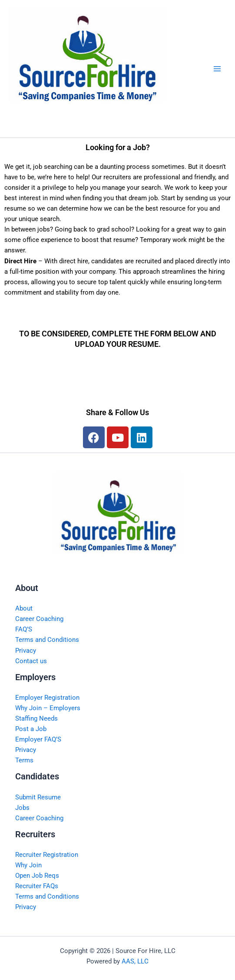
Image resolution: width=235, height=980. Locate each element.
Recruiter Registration (47, 855)
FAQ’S (24, 629)
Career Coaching (39, 619)
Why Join (28, 865)
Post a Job (31, 729)
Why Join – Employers (48, 708)
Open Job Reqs (37, 876)
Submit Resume (38, 797)
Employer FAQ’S (38, 739)
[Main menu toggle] (217, 69)
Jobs (22, 808)
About (24, 608)
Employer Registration (47, 698)
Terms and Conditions (47, 640)
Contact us (31, 661)
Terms (24, 760)
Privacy (26, 651)
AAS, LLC (135, 961)
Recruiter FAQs (37, 886)
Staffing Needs (36, 718)
